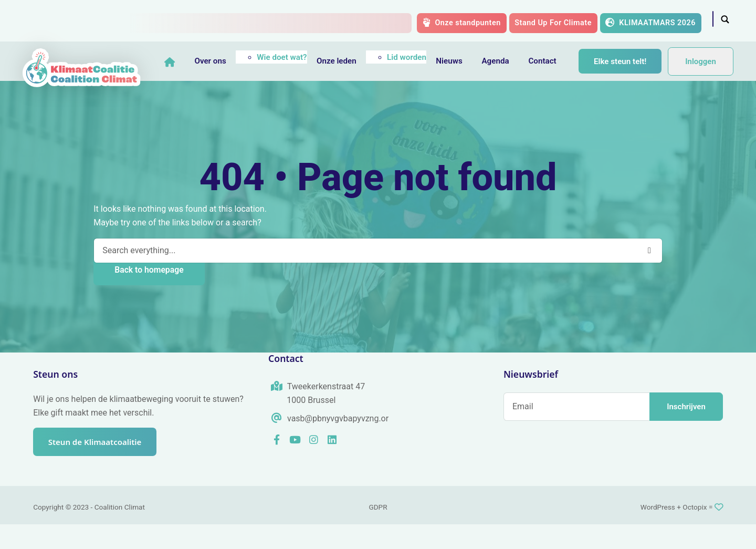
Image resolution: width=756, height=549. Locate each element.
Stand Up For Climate (553, 23)
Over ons (216, 61)
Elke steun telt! (215, 94)
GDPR (378, 532)
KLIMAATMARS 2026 (650, 23)
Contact (548, 61)
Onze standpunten (462, 23)
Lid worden (413, 57)
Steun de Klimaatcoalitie (97, 467)
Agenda (501, 61)
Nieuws (455, 61)
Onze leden (343, 61)
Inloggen (701, 74)
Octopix (695, 532)
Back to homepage (149, 294)
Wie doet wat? (288, 57)
